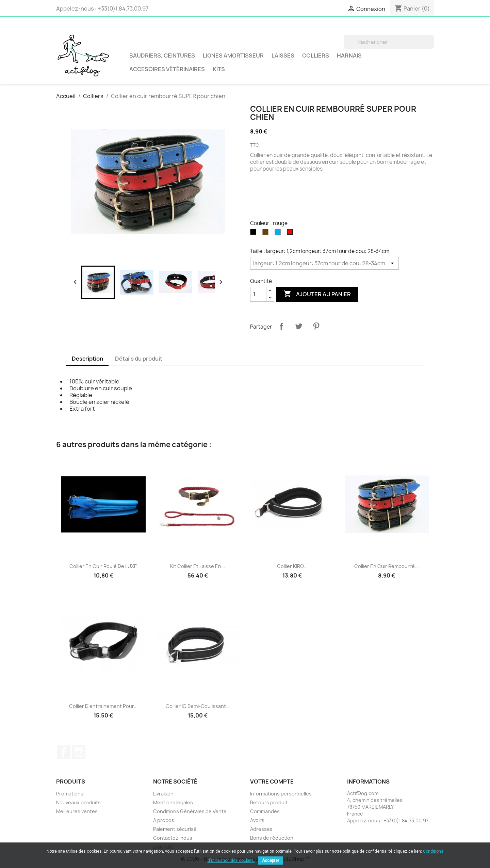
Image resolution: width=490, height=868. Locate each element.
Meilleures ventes (77, 811)
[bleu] (279, 234)
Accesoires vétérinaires (167, 69)
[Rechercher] (389, 42)
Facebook (64, 752)
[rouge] (291, 234)
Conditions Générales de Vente (190, 811)
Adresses (261, 829)
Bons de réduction (272, 838)
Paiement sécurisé (175, 829)
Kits (219, 69)
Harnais (349, 56)
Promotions (70, 794)
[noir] (255, 234)
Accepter (271, 861)
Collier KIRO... (292, 566)
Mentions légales (173, 802)
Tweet (299, 326)
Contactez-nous (173, 838)
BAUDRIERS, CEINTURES (162, 56)
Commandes (265, 811)
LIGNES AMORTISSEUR (233, 56)
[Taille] (324, 263)
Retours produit (269, 802)
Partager (281, 326)
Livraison (163, 794)
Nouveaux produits (78, 802)
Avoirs (257, 820)
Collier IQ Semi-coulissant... (198, 706)
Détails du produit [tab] (139, 359)
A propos (164, 820)
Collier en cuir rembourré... (387, 566)
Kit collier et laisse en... (198, 566)
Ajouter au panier (317, 294)
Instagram (79, 752)
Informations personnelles (281, 794)
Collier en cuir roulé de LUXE (103, 566)
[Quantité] (258, 294)
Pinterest (316, 326)
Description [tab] (87, 359)
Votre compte (272, 782)
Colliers (316, 56)
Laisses (283, 56)
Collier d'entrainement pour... (103, 706)
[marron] (267, 234)
